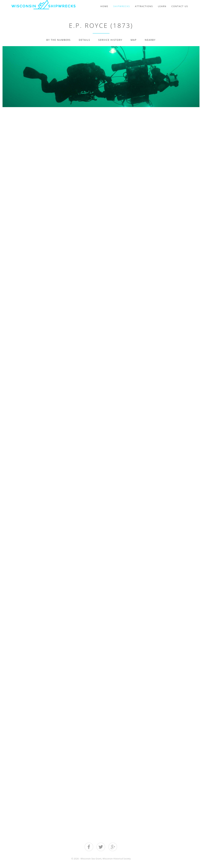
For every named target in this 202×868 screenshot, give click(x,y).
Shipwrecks (122, 6)
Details (84, 40)
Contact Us (180, 6)
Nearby (150, 40)
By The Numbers (59, 40)
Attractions (144, 6)
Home (104, 6)
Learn (162, 6)
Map (134, 40)
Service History (110, 40)
